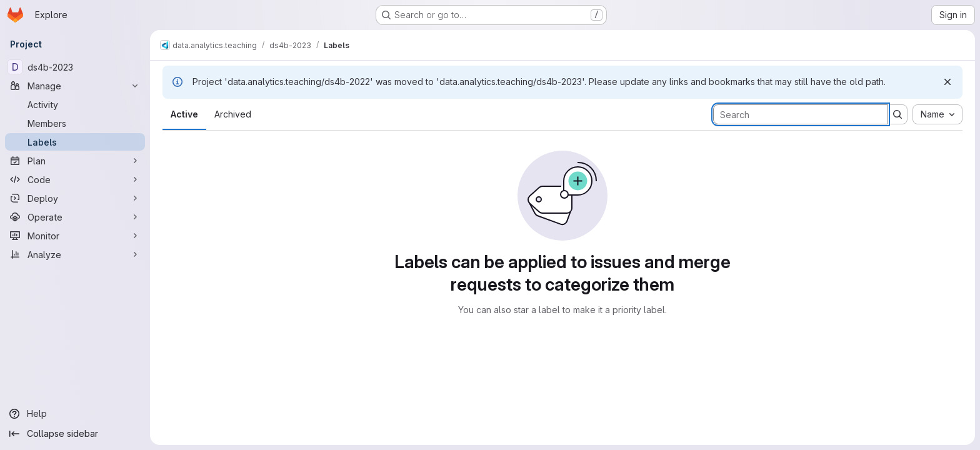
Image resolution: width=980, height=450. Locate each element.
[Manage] (75, 86)
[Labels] (75, 142)
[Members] (75, 123)
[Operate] (75, 217)
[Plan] (75, 161)
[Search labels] (801, 114)
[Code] (75, 179)
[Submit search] (897, 114)
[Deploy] (75, 198)
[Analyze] (75, 254)
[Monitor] (75, 236)
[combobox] (937, 114)
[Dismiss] (947, 82)
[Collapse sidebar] (75, 434)
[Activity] (75, 104)
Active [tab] (184, 114)
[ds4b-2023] (75, 67)
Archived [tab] (233, 114)
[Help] (75, 414)
